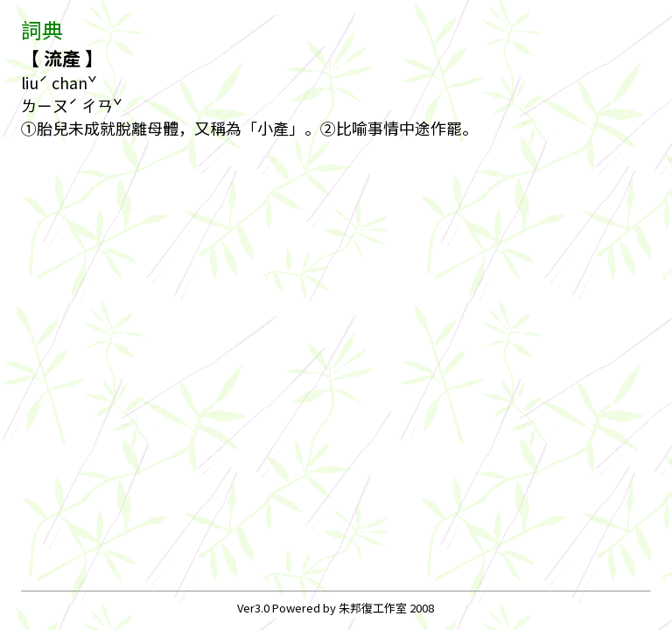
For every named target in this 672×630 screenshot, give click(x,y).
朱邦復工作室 (373, 608)
